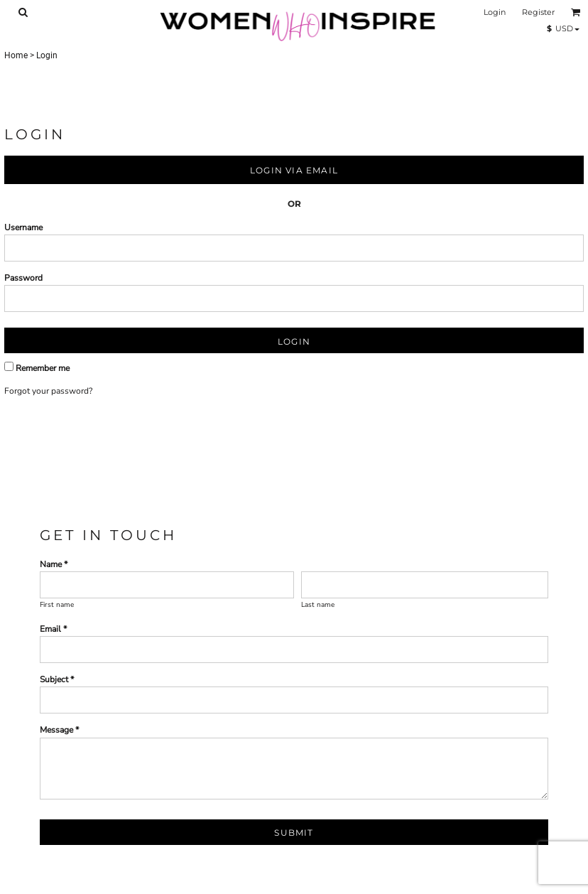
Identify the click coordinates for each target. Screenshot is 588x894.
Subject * (57, 679)
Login (495, 12)
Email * (53, 629)
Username (23, 227)
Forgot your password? (48, 391)
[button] (23, 12)
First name (57, 605)
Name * (54, 564)
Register (538, 12)
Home (16, 55)
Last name (318, 605)
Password (23, 278)
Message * (59, 730)
